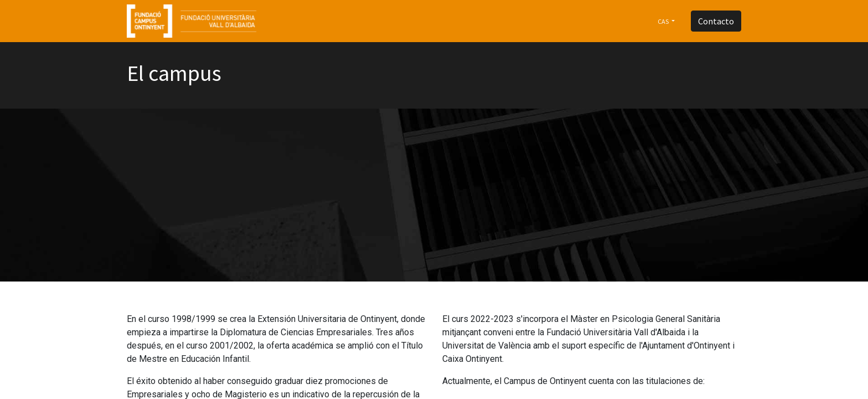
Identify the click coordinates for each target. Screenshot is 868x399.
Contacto (716, 21)
